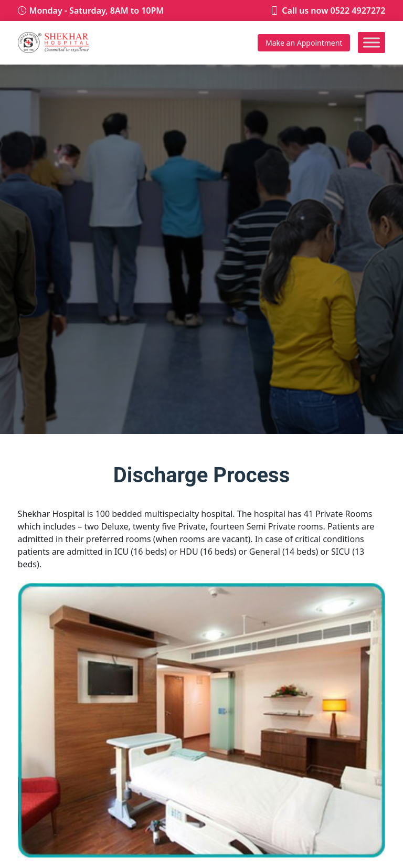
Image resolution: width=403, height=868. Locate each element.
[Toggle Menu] (372, 43)
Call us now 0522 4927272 (333, 10)
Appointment (304, 43)
